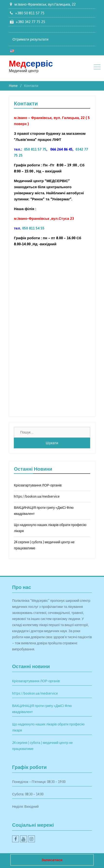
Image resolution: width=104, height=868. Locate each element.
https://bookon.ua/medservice (37, 496)
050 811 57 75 (35, 149)
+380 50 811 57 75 (30, 13)
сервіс (31, 63)
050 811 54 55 (33, 228)
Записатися (52, 860)
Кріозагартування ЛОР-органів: (38, 485)
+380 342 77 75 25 (30, 22)
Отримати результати (30, 39)
